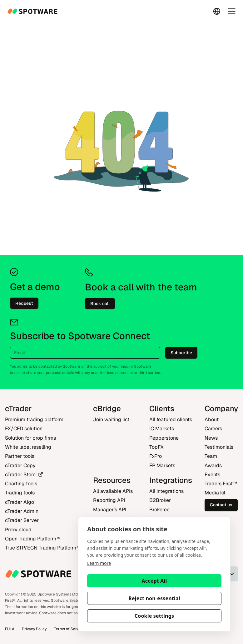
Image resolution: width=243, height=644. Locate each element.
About (212, 419)
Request (24, 303)
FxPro (156, 456)
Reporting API (109, 500)
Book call (100, 304)
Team (211, 456)
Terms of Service (69, 629)
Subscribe (181, 353)
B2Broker (160, 500)
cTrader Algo (20, 502)
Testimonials (219, 447)
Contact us (221, 505)
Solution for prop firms (30, 438)
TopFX (156, 447)
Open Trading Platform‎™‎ (33, 539)
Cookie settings (154, 616)
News (211, 438)
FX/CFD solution (24, 429)
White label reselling (28, 447)
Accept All (154, 581)
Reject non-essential (154, 598)
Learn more (99, 563)
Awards (213, 465)
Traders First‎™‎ (221, 484)
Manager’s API (110, 510)
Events (212, 475)
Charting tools (21, 484)
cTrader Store (24, 475)
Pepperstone (164, 438)
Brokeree (159, 510)
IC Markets (162, 429)
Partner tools (20, 456)
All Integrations (166, 491)
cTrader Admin (22, 511)
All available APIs (113, 491)
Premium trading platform (34, 419)
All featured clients (171, 419)
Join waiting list (111, 419)
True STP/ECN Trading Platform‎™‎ (43, 548)
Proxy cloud (18, 530)
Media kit (215, 493)
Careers (213, 429)
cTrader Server (22, 520)
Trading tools (20, 493)
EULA (10, 629)
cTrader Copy (20, 465)
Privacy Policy (34, 629)
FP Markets (162, 465)
